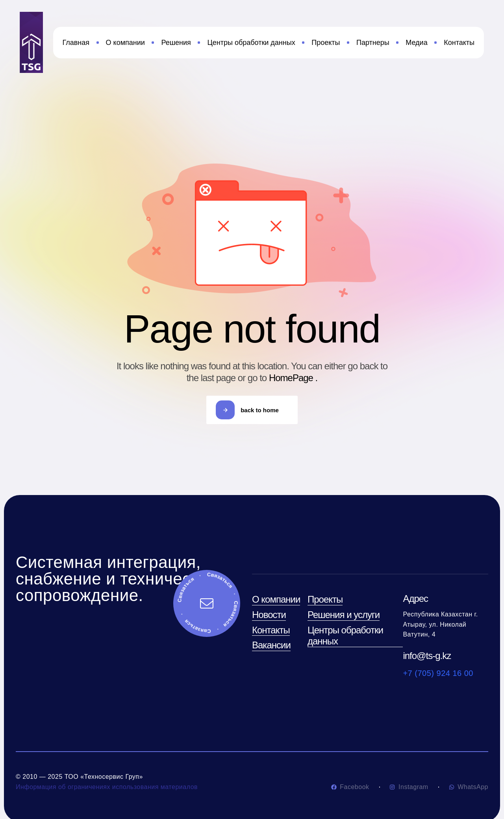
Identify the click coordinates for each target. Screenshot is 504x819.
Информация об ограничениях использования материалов (107, 787)
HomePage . (293, 378)
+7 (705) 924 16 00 (438, 673)
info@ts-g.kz (427, 656)
